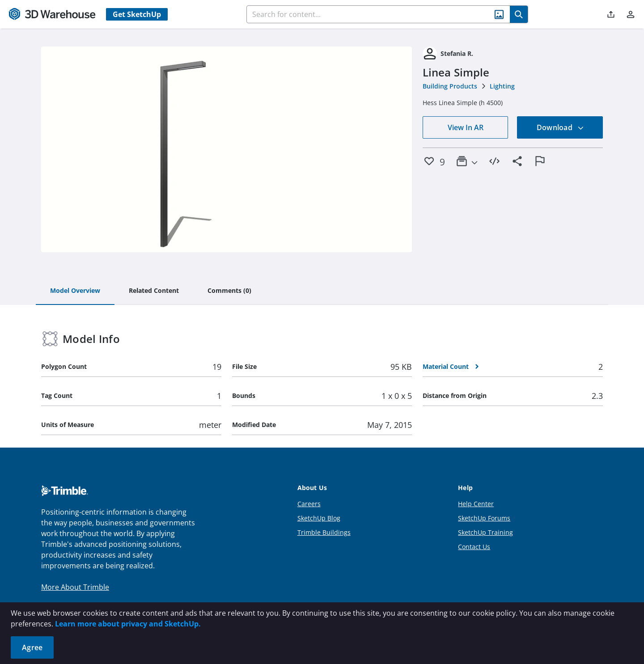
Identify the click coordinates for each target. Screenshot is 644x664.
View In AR (466, 127)
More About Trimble (75, 587)
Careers (309, 504)
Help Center (476, 504)
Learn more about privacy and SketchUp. (128, 624)
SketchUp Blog (319, 518)
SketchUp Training (485, 532)
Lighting (502, 86)
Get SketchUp (137, 14)
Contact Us (474, 547)
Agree (32, 647)
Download (560, 127)
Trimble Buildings (324, 532)
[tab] (75, 291)
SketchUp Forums (484, 518)
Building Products (450, 86)
